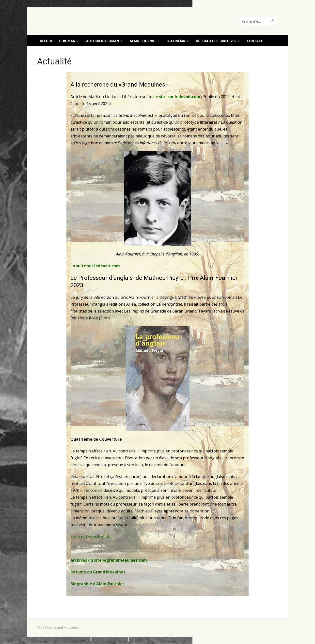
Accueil (46, 41)
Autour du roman (102, 41)
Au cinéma (176, 41)
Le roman (67, 41)
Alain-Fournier (143, 41)
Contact (255, 41)
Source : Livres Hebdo (90, 537)
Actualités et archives (216, 41)
